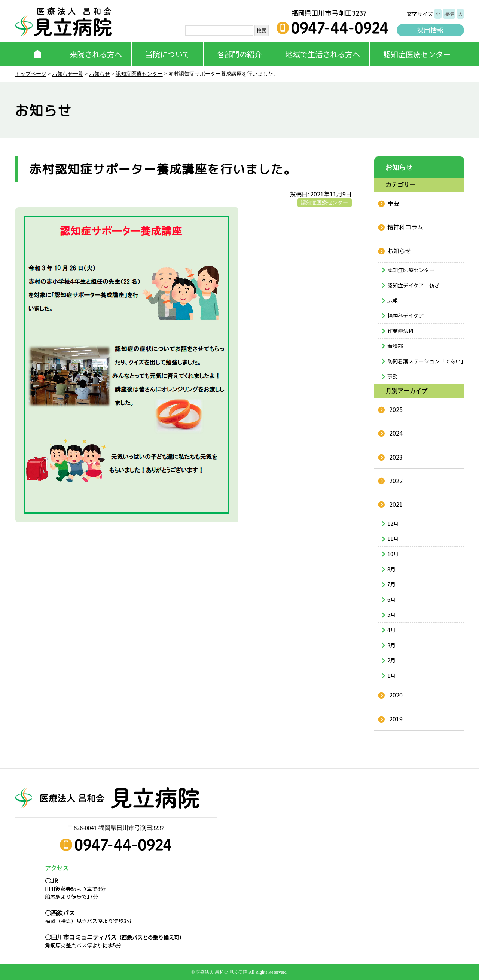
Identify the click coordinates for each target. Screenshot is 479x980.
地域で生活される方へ (323, 54)
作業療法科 (400, 331)
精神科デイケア (406, 315)
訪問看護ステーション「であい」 (426, 361)
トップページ (31, 74)
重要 (393, 203)
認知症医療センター (417, 54)
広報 (393, 300)
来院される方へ (96, 54)
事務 (393, 376)
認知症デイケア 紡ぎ (414, 285)
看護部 (395, 346)
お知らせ (100, 74)
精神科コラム (405, 227)
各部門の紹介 (239, 54)
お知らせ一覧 (68, 74)
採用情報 (430, 30)
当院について (167, 54)
